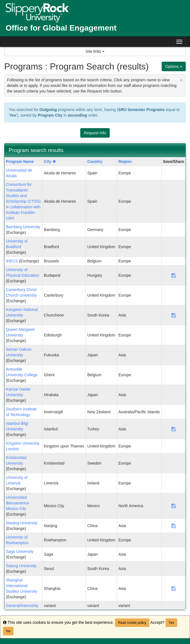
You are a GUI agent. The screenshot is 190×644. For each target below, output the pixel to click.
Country (95, 161)
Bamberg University (23, 227)
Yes (171, 623)
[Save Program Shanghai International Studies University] (174, 588)
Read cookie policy (132, 623)
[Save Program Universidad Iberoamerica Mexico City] (174, 506)
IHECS (12, 261)
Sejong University (21, 566)
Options (174, 66)
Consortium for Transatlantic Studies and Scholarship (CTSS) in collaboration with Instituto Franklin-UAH (23, 201)
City (50, 161)
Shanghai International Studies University (22, 586)
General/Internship (22, 606)
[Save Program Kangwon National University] (174, 315)
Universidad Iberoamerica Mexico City (17, 503)
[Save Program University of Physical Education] (174, 275)
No (8, 631)
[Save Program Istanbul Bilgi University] (174, 429)
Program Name (20, 161)
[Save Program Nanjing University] (174, 526)
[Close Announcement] (181, 80)
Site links (95, 51)
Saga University (20, 551)
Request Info (95, 133)
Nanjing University (22, 523)
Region (125, 161)
